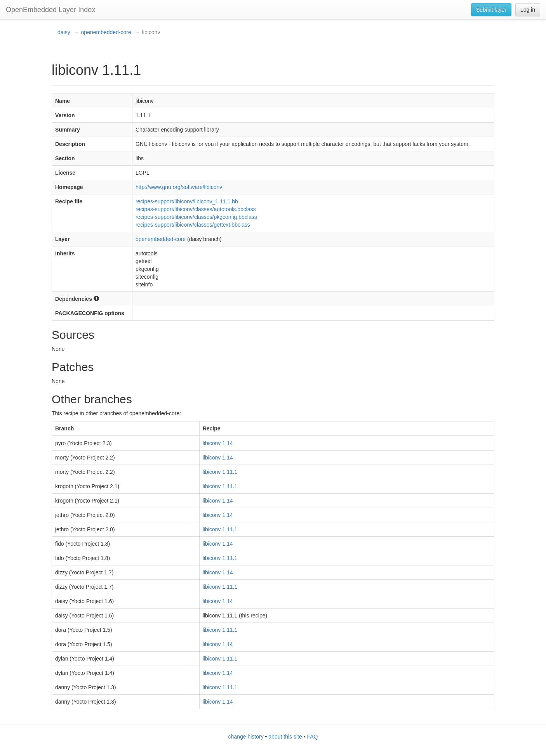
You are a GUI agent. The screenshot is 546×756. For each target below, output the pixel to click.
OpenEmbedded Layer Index (50, 10)
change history (246, 737)
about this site (285, 737)
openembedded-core (106, 32)
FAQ (312, 737)
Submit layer (491, 10)
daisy (64, 32)
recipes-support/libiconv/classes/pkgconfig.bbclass (196, 217)
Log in (528, 10)
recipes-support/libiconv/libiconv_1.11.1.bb (187, 201)
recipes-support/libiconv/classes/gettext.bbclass (193, 225)
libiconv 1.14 (218, 443)
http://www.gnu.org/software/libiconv (179, 187)
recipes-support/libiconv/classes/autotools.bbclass (196, 209)
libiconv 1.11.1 (220, 472)
